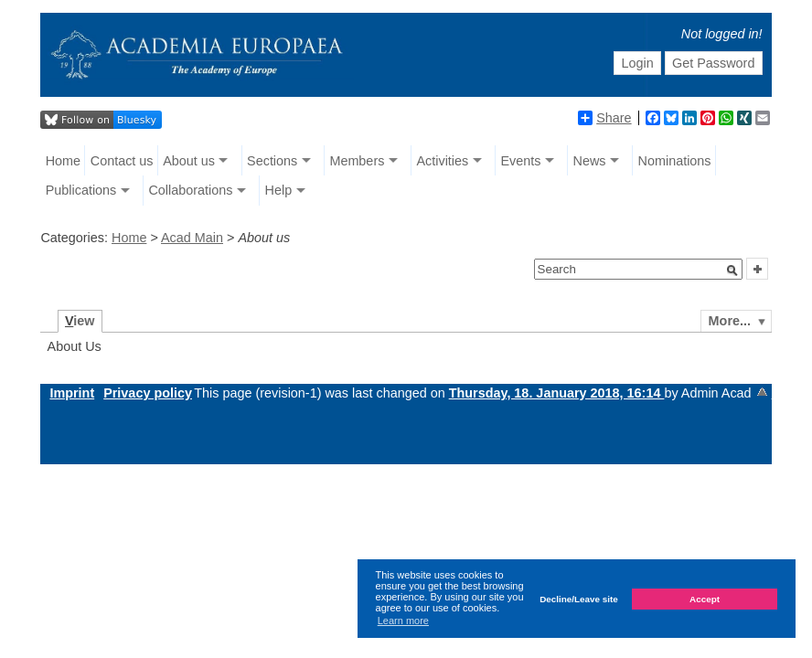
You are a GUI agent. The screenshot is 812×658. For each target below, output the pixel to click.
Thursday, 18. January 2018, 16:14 (557, 393)
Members (357, 161)
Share (604, 118)
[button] (732, 271)
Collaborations (190, 190)
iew (80, 321)
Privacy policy (148, 393)
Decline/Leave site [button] (579, 599)
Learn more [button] (403, 621)
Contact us (122, 161)
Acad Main (192, 238)
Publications (81, 190)
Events (520, 161)
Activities (442, 161)
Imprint (72, 393)
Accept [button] (705, 599)
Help (279, 190)
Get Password (713, 63)
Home (63, 161)
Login (637, 63)
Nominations (675, 161)
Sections (272, 161)
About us (189, 161)
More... (730, 321)
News (589, 161)
